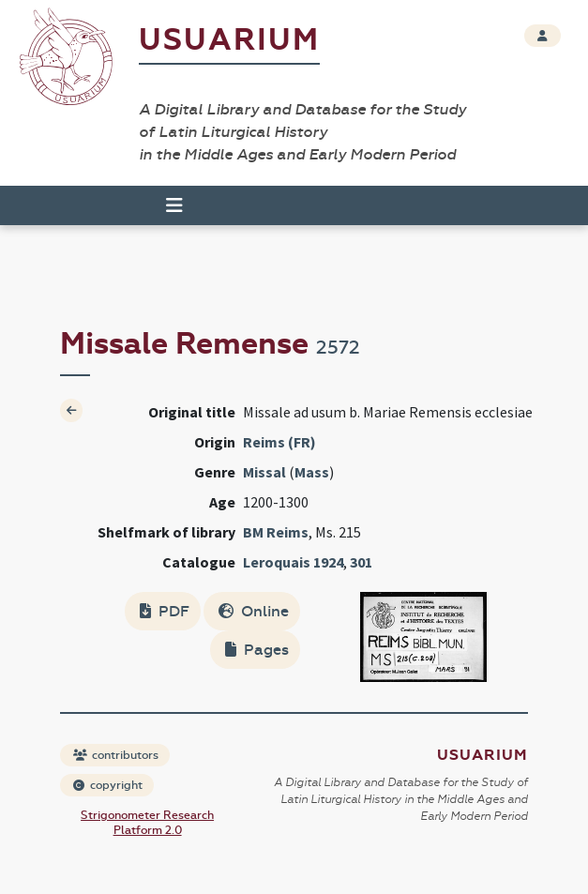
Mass (312, 472)
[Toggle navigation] (174, 205)
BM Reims (276, 532)
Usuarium (229, 40)
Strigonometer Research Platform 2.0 (147, 823)
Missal (264, 472)
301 (361, 562)
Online (254, 611)
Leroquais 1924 (293, 562)
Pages (257, 650)
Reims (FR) (279, 442)
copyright (108, 785)
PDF (165, 611)
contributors (116, 755)
